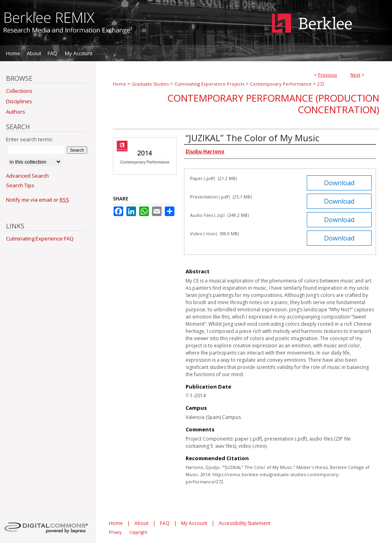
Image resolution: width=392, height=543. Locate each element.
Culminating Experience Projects (209, 84)
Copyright (138, 532)
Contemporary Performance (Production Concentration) (273, 104)
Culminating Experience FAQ (40, 238)
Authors (16, 112)
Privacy (115, 532)
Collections (19, 91)
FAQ (165, 523)
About (141, 523)
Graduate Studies (150, 84)
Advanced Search (27, 176)
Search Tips (20, 185)
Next (355, 75)
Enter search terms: (30, 139)
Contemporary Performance (281, 84)
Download (339, 183)
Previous (327, 75)
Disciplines (19, 101)
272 (321, 84)
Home (119, 84)
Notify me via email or (38, 200)
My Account (194, 523)
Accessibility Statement (245, 523)
